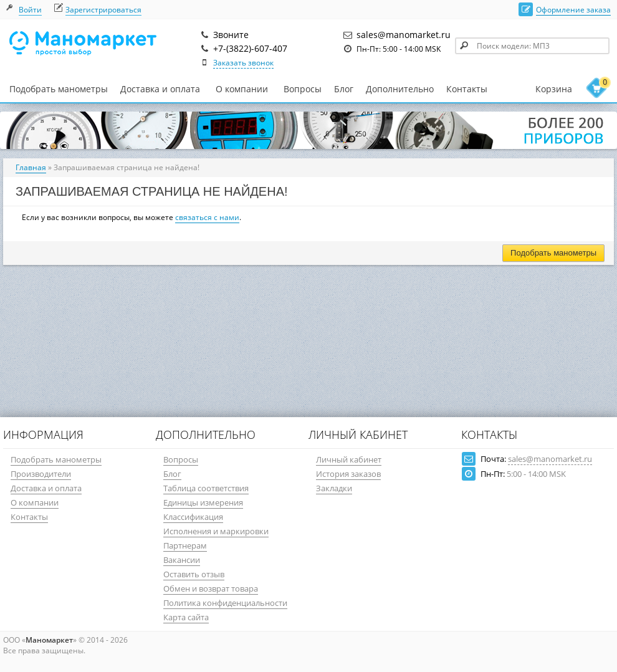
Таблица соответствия (206, 488)
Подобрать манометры (59, 89)
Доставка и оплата (160, 89)
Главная (31, 167)
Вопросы (303, 89)
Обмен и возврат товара (211, 588)
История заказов (348, 474)
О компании (242, 89)
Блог (344, 89)
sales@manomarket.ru (550, 459)
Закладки (334, 488)
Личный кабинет (349, 459)
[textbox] (532, 46)
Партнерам (185, 545)
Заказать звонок (243, 63)
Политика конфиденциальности (225, 603)
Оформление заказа (573, 10)
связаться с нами (207, 217)
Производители (41, 474)
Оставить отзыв (194, 574)
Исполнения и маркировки (216, 531)
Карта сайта (186, 617)
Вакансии (182, 560)
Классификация (193, 517)
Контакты (467, 89)
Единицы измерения (203, 502)
